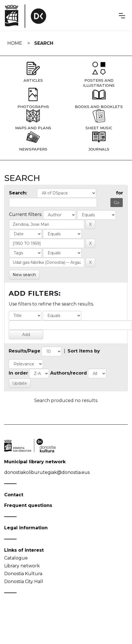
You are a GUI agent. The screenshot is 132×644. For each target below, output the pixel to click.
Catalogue (16, 558)
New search (24, 275)
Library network (22, 566)
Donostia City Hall (24, 581)
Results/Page (25, 351)
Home (15, 43)
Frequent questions (28, 505)
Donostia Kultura (23, 574)
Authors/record (69, 373)
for (120, 193)
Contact (14, 495)
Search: (18, 193)
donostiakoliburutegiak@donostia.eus (47, 472)
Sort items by (84, 351)
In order (18, 373)
